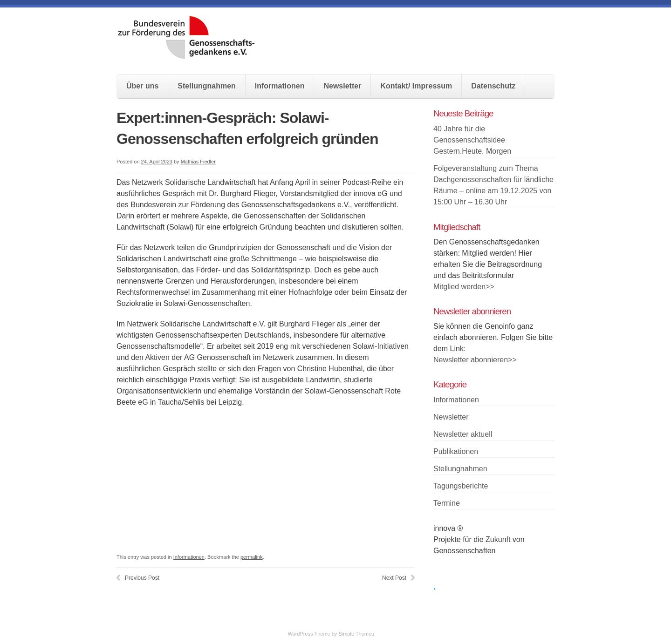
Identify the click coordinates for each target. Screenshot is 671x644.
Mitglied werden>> (464, 287)
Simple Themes (356, 634)
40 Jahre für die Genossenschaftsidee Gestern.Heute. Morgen (472, 140)
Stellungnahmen (206, 86)
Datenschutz (493, 86)
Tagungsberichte (461, 486)
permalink (252, 557)
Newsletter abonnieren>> (475, 360)
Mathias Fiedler (198, 162)
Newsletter (342, 86)
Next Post (394, 578)
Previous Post (142, 578)
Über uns (142, 86)
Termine (447, 503)
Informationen (280, 86)
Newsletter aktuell (463, 434)
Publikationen (456, 451)
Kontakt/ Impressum (416, 86)
